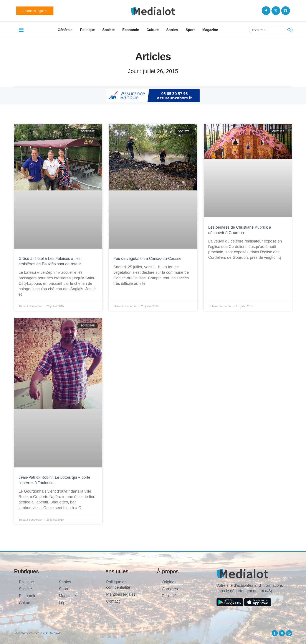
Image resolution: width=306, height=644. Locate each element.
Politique (88, 30)
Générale (65, 30)
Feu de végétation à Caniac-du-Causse (147, 259)
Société (108, 30)
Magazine (210, 30)
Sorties (172, 30)
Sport (190, 30)
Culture (153, 30)
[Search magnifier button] (289, 30)
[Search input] (269, 30)
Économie (131, 30)
